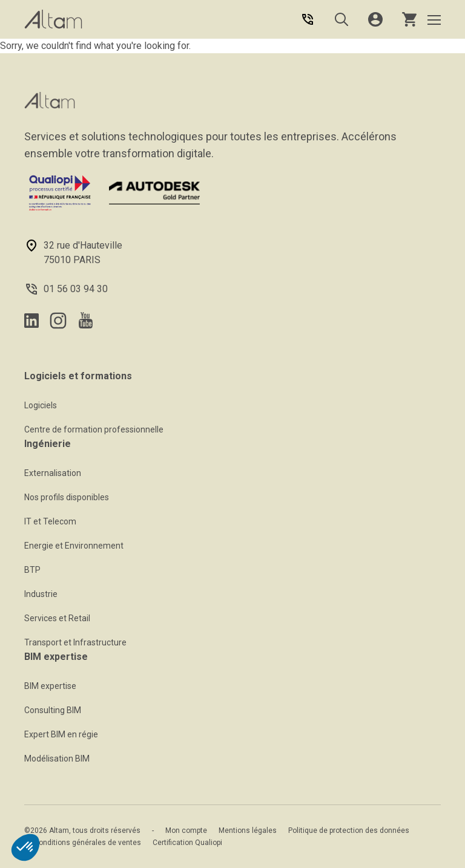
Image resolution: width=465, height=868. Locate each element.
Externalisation (53, 473)
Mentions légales (248, 830)
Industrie (41, 594)
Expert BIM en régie (61, 734)
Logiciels (41, 405)
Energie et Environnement (74, 546)
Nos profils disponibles (67, 497)
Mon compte (186, 830)
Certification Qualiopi (187, 843)
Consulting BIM (53, 710)
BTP (32, 570)
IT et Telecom (50, 521)
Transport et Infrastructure (75, 642)
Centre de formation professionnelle (94, 429)
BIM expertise (50, 686)
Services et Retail (57, 618)
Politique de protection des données (349, 830)
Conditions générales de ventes (87, 843)
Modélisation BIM (57, 759)
